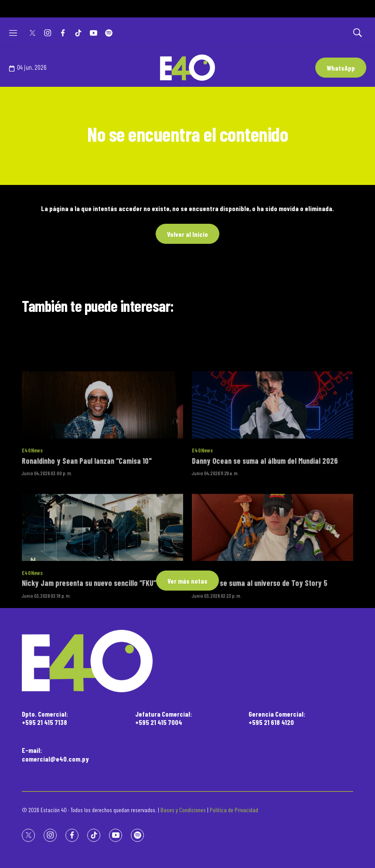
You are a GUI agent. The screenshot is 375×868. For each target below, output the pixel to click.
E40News (32, 494)
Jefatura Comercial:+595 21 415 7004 (164, 718)
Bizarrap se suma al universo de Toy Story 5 (260, 626)
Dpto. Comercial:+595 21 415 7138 (45, 718)
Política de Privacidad (234, 810)
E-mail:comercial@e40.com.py (55, 754)
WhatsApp (341, 68)
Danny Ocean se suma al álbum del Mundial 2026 (265, 504)
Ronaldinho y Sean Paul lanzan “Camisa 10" (87, 504)
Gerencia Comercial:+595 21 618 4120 (277, 718)
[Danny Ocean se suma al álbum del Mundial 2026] (273, 448)
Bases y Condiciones (183, 810)
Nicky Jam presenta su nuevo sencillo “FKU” (89, 626)
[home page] (187, 661)
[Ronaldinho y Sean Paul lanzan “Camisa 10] (102, 448)
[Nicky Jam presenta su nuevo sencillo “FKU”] (102, 571)
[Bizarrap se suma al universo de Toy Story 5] (273, 571)
